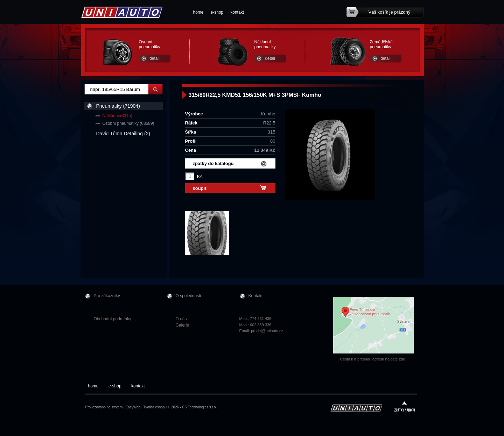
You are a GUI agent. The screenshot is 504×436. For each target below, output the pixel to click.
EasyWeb (133, 407)
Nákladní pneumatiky (265, 44)
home (198, 12)
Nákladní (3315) (117, 116)
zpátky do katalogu (213, 163)
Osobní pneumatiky (150, 44)
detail (155, 58)
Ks (200, 177)
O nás (181, 319)
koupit (200, 188)
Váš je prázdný (390, 12)
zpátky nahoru (405, 407)
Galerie (183, 325)
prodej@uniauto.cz (267, 331)
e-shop (217, 12)
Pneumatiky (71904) (118, 106)
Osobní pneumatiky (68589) (128, 123)
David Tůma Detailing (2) (123, 134)
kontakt (237, 12)
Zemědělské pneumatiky (381, 44)
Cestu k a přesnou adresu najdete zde (373, 359)
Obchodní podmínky (113, 319)
